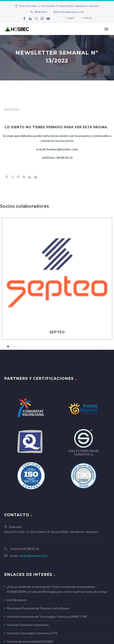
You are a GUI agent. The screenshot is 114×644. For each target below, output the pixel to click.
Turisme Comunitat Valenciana (28, 625)
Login (71, 18)
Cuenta (88, 18)
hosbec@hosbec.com (71, 12)
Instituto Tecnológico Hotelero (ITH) (32, 633)
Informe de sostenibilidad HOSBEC (31, 641)
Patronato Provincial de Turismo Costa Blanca (38, 608)
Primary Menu (106, 29)
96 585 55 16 (31, 549)
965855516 (41, 12)
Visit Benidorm (17, 600)
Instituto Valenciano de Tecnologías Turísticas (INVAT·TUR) (47, 617)
